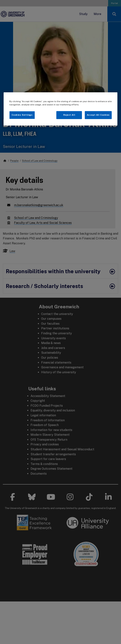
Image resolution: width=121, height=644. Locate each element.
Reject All (69, 115)
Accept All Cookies (98, 115)
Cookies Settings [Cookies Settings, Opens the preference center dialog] (22, 115)
